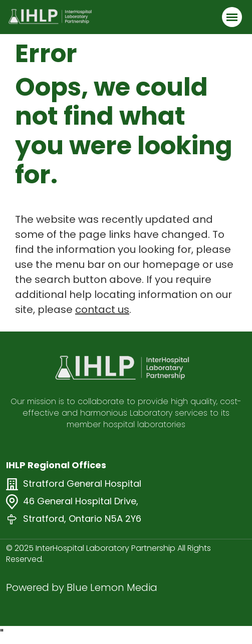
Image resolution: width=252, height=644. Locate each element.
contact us (102, 309)
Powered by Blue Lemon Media (82, 587)
